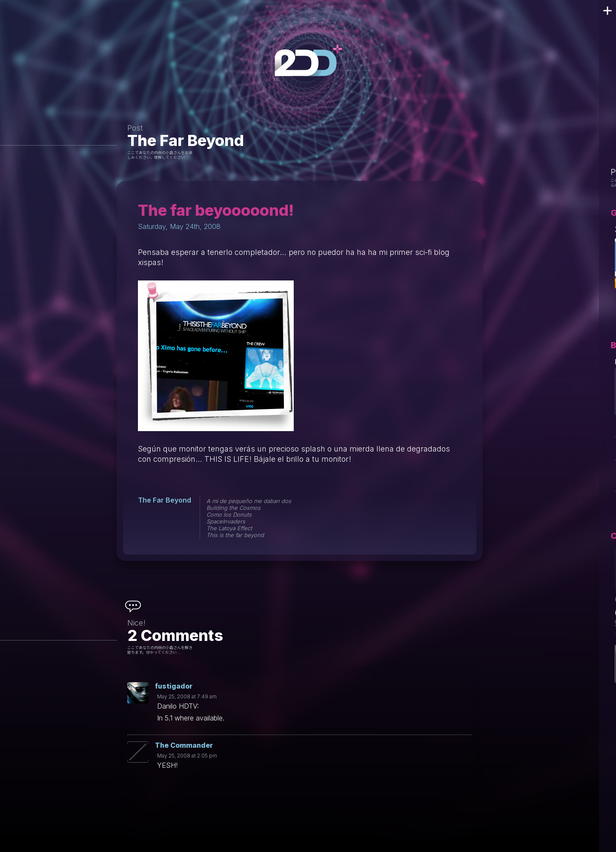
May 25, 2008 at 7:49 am (187, 696)
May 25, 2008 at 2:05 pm (187, 756)
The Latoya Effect (229, 528)
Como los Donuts (229, 515)
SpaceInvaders (226, 521)
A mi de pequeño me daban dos (249, 501)
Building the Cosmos (234, 508)
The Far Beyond (186, 140)
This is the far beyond (235, 535)
